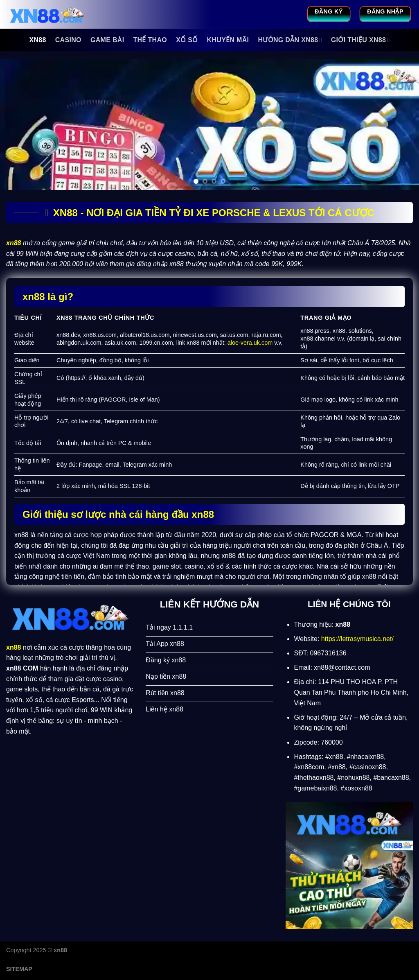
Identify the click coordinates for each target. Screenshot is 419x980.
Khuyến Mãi (228, 40)
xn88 (37, 40)
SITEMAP (19, 969)
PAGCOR (113, 400)
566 (36, 750)
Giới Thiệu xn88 (360, 40)
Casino (68, 40)
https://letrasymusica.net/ (357, 639)
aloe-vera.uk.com (250, 343)
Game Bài (107, 40)
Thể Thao (150, 40)
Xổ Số (187, 40)
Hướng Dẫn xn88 (290, 40)
